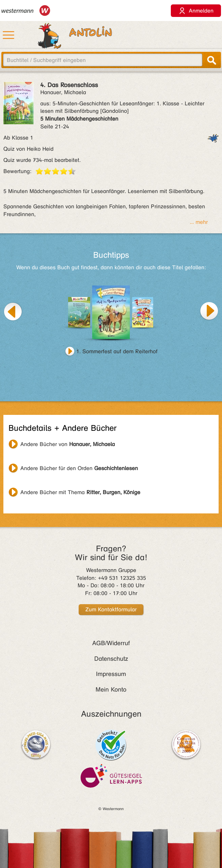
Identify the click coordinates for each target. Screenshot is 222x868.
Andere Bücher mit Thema (80, 492)
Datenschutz (111, 659)
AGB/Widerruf (111, 643)
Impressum (111, 674)
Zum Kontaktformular (111, 609)
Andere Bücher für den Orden (79, 468)
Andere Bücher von (68, 444)
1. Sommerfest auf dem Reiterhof (117, 351)
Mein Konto (111, 690)
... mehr (199, 222)
